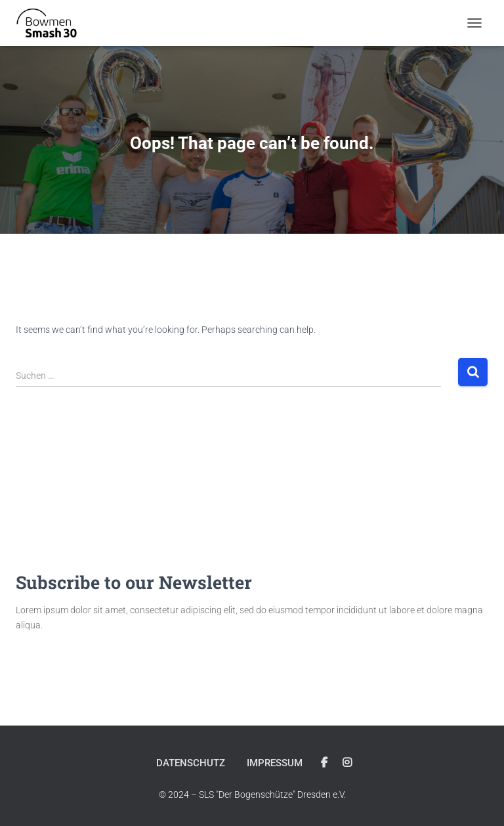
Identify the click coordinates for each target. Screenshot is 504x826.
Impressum (275, 763)
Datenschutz (191, 763)
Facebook (324, 763)
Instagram (347, 763)
